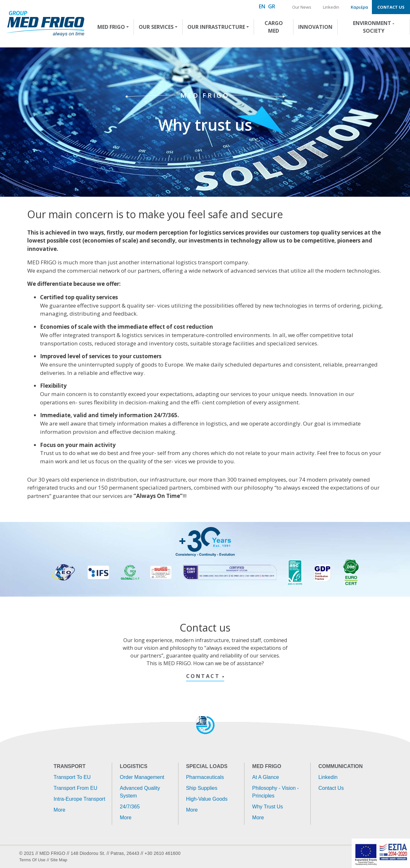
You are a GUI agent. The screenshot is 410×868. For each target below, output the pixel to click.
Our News (302, 7)
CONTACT (204, 676)
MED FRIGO (111, 27)
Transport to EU (72, 777)
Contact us (391, 7)
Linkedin (331, 7)
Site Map (59, 860)
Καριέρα (359, 7)
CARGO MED (274, 27)
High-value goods (207, 799)
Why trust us (267, 807)
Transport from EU (75, 788)
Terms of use (32, 860)
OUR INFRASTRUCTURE (216, 27)
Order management (142, 777)
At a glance (266, 777)
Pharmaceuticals (205, 777)
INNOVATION (315, 27)
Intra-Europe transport (79, 799)
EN (262, 6)
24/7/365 (130, 807)
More (59, 810)
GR (272, 6)
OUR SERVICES (156, 27)
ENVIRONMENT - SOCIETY (374, 27)
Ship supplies (202, 788)
